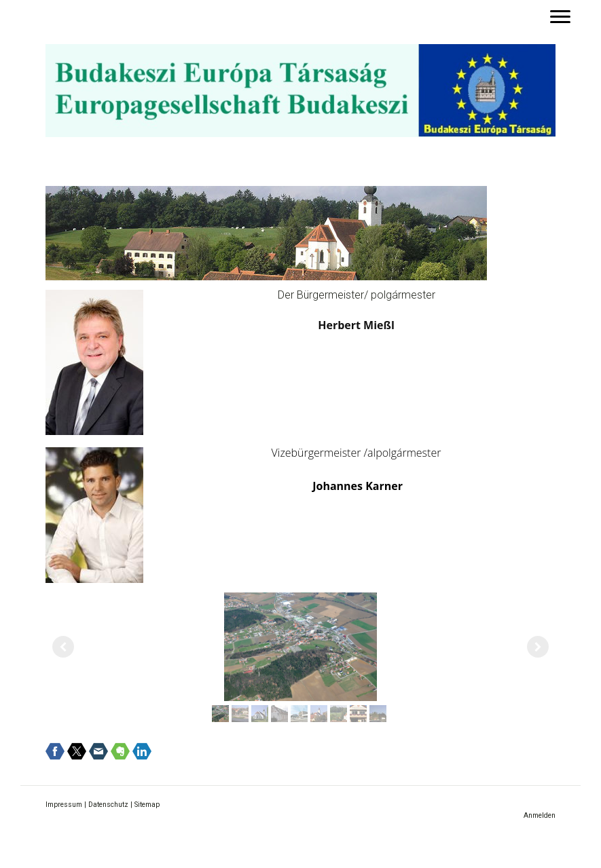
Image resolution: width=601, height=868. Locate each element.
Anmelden (540, 815)
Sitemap (147, 805)
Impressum (64, 805)
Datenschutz (108, 805)
